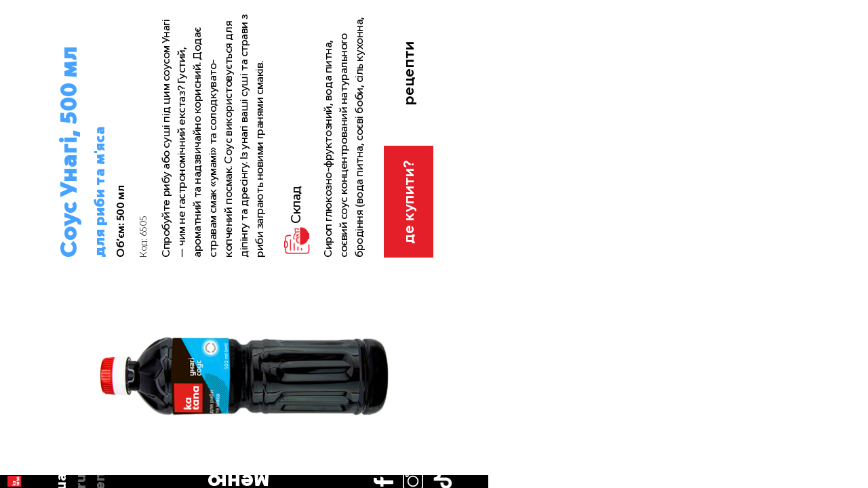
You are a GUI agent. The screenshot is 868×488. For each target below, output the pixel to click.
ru (26, 111)
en (26, 131)
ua (26, 92)
